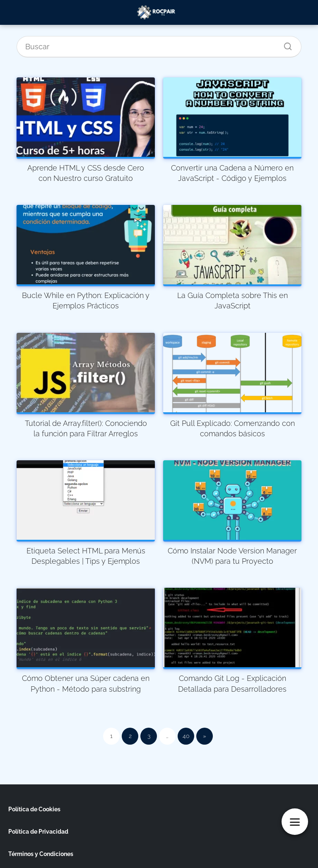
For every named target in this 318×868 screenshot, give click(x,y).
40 (186, 736)
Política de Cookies (34, 809)
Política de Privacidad (38, 832)
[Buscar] (285, 44)
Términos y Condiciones (41, 854)
